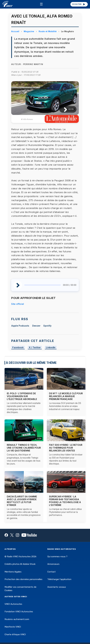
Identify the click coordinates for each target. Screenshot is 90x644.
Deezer (36, 326)
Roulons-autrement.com (17, 619)
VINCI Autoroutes (13, 604)
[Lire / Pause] (63, 109)
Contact (51, 572)
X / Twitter (35, 348)
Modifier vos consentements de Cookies (20, 589)
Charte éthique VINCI (15, 634)
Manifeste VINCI (13, 627)
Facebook (18, 348)
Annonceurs (53, 564)
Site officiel (18, 304)
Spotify (47, 326)
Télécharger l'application (59, 579)
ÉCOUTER (79, 4)
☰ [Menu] (41, 4)
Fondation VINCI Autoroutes (19, 612)
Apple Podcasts (20, 326)
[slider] (42, 285)
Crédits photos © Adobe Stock (20, 564)
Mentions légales (13, 572)
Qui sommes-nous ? (57, 557)
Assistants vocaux (57, 587)
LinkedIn (51, 348)
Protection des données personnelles (23, 579)
